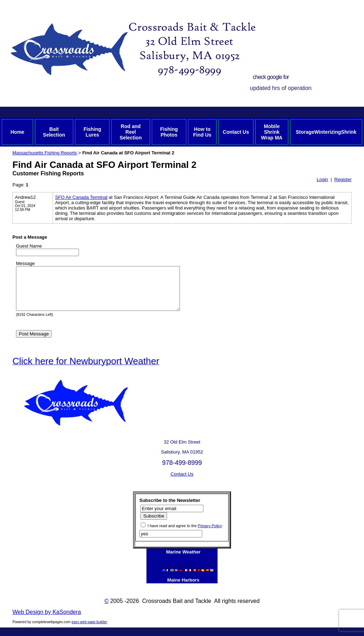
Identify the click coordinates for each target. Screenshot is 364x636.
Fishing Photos (169, 132)
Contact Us (236, 132)
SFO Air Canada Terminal (81, 197)
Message (25, 263)
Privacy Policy (210, 534)
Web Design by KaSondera (47, 621)
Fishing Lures (92, 132)
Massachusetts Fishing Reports (45, 153)
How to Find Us (202, 132)
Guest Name (29, 246)
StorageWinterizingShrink (326, 132)
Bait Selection (54, 132)
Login (322, 179)
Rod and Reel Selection (130, 132)
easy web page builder (89, 630)
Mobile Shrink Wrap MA (272, 132)
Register (343, 179)
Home (17, 132)
